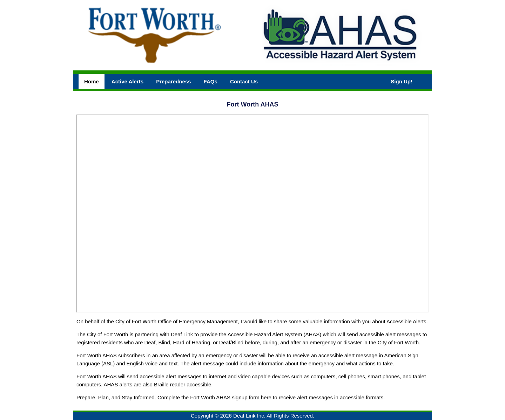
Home (92, 81)
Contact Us (244, 81)
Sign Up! (402, 81)
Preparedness (173, 81)
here (266, 397)
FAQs (211, 81)
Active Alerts (127, 81)
